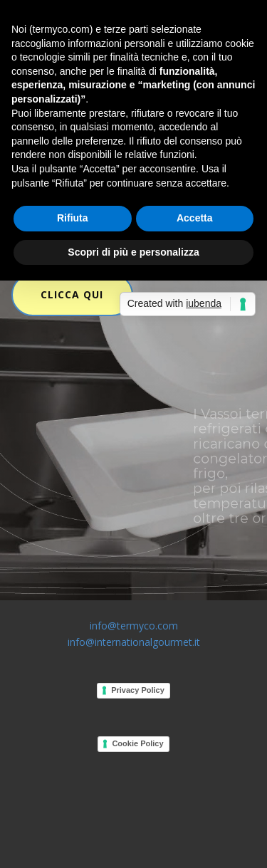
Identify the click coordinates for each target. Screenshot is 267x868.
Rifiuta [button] (73, 218)
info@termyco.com (134, 626)
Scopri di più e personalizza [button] (133, 252)
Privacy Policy (138, 690)
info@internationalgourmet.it (134, 642)
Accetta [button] (195, 218)
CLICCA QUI (72, 294)
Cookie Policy (137, 743)
